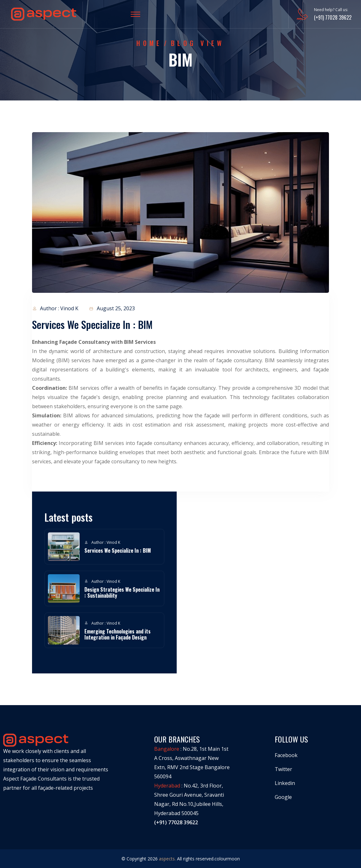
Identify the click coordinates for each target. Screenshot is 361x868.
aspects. (167, 859)
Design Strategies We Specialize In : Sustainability (122, 592)
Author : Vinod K (55, 309)
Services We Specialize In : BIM (118, 550)
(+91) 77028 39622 (333, 17)
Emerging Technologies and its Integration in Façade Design (118, 634)
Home (149, 43)
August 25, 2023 (112, 309)
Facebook (286, 755)
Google (283, 797)
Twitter (283, 769)
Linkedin (285, 783)
